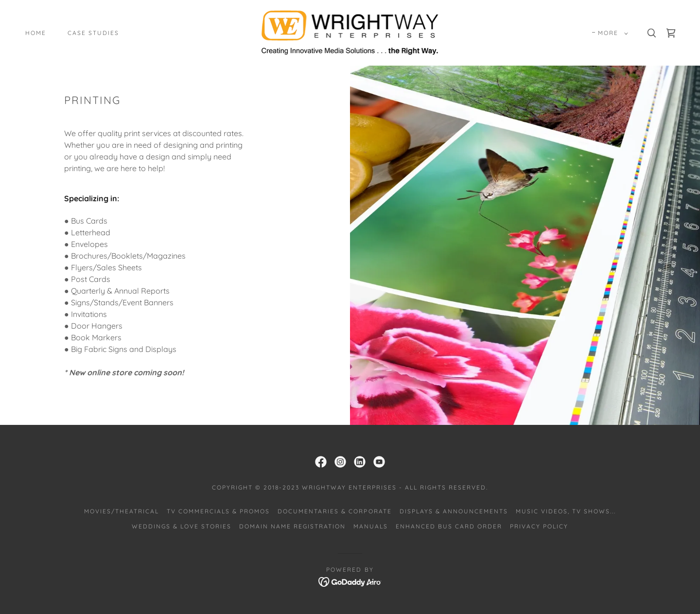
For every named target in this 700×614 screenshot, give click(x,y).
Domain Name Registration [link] (292, 526)
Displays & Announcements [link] (454, 511)
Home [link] (36, 33)
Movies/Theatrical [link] (122, 511)
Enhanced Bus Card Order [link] (449, 526)
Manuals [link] (371, 526)
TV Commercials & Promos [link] (218, 511)
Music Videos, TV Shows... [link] (566, 511)
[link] (350, 32)
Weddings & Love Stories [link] (182, 526)
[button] (611, 33)
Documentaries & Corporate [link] (334, 511)
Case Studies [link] (93, 33)
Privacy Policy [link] (539, 526)
